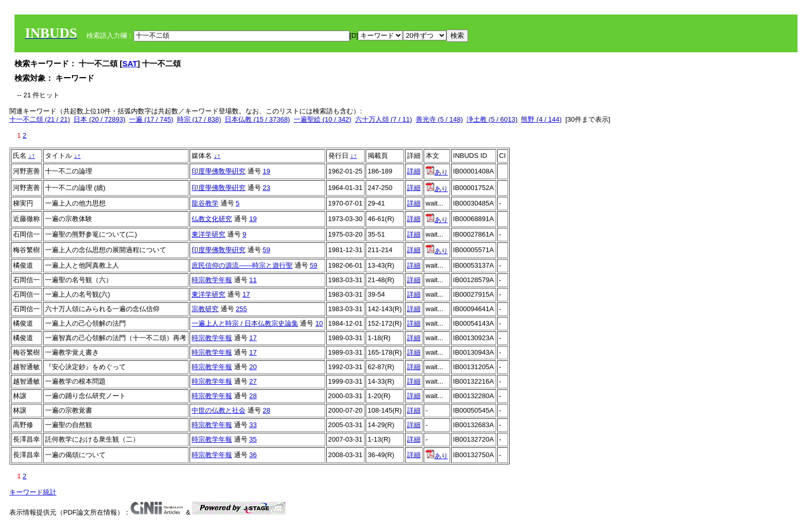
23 (266, 188)
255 (241, 309)
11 (253, 280)
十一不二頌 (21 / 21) (40, 119)
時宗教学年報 (212, 280)
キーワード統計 (33, 492)
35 (253, 439)
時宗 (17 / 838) (199, 119)
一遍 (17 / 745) (151, 119)
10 (319, 323)
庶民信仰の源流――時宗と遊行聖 (242, 265)
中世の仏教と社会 (219, 410)
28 (253, 396)
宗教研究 (205, 309)
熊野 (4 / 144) (541, 119)
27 (253, 381)
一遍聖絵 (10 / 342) (322, 119)
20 (253, 367)
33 (253, 425)
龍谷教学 (205, 203)
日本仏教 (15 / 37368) (257, 119)
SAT (130, 63)
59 (266, 250)
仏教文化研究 (212, 219)
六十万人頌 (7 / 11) (384, 119)
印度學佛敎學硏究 (219, 171)
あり (437, 172)
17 (246, 294)
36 (253, 455)
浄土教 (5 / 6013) (492, 119)
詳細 (414, 171)
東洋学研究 (208, 234)
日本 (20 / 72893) (99, 119)
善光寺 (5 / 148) (439, 119)
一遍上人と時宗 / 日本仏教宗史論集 (245, 323)
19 (266, 171)
